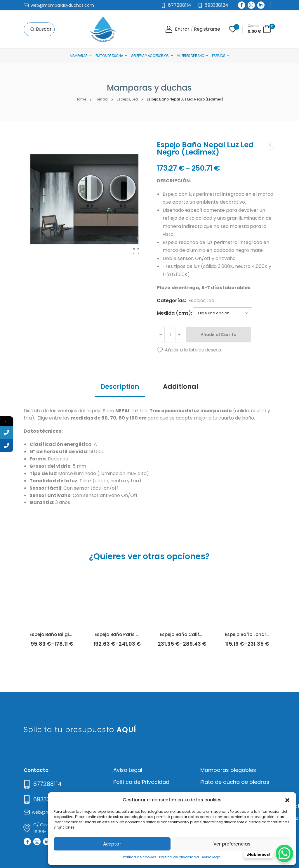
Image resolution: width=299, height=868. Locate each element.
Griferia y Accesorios (150, 56)
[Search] (42, 29)
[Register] (207, 29)
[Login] (177, 29)
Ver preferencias (232, 844)
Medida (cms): (174, 313)
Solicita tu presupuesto (80, 730)
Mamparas (79, 56)
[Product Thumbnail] (84, 199)
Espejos (219, 56)
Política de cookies (140, 857)
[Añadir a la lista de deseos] (189, 350)
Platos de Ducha (109, 56)
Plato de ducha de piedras (235, 782)
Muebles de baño (190, 56)
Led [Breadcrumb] (135, 99)
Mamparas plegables (228, 770)
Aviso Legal (128, 770)
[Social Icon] (242, 5)
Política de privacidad (179, 857)
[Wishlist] (233, 29)
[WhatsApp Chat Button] (284, 853)
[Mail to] (59, 6)
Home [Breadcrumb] (81, 99)
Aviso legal (212, 857)
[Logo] (103, 29)
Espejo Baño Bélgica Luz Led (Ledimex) (73, 634)
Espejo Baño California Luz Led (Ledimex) (206, 634)
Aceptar (112, 844)
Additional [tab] (181, 387)
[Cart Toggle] (259, 29)
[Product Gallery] (136, 251)
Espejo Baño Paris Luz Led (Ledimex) (135, 634)
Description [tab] (120, 387)
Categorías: (171, 300)
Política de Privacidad (141, 782)
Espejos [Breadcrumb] (124, 99)
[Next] (270, 146)
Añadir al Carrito (219, 335)
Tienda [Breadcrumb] (101, 99)
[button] (287, 800)
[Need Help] (213, 5)
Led (210, 300)
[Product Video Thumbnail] (136, 238)
